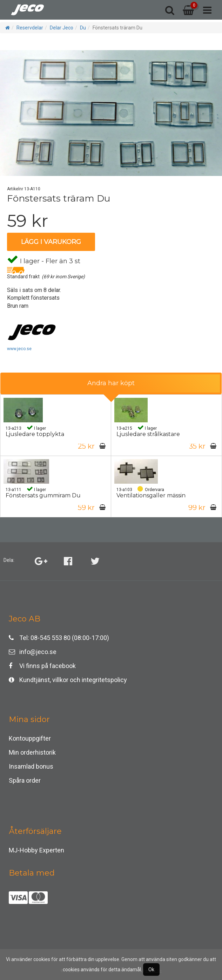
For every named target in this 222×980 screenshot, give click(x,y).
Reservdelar (30, 28)
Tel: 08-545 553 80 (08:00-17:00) (59, 638)
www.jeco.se (19, 349)
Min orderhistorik (32, 752)
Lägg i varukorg (51, 242)
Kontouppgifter (30, 738)
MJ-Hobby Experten (36, 850)
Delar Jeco (62, 28)
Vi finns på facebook (42, 666)
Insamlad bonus (31, 766)
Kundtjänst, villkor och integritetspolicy (68, 680)
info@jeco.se (33, 652)
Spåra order (25, 780)
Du (83, 28)
